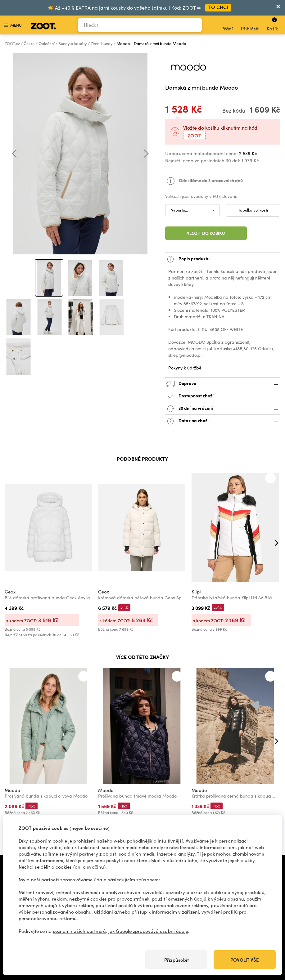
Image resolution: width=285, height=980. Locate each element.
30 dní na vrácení (223, 409)
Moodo (12, 790)
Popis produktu (223, 259)
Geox (10, 592)
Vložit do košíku (206, 233)
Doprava (223, 384)
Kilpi (196, 592)
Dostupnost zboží (223, 396)
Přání (227, 25)
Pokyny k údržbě (185, 368)
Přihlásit (250, 25)
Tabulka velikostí (253, 210)
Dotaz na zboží (223, 421)
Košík (272, 24)
